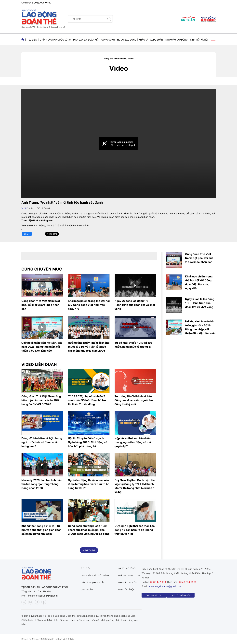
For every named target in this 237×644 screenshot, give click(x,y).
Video (131, 59)
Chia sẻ (27, 234)
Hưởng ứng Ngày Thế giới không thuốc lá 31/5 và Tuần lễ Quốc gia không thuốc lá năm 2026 (89, 347)
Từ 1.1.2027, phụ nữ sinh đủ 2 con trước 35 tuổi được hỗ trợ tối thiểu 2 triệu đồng (87, 400)
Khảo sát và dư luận (151, 40)
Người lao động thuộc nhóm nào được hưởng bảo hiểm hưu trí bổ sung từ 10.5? (89, 484)
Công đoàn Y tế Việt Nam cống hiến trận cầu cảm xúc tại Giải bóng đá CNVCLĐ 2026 (41, 400)
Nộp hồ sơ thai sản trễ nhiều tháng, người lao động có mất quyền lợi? (133, 442)
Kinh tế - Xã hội (199, 40)
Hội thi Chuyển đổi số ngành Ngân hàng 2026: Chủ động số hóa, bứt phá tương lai (88, 442)
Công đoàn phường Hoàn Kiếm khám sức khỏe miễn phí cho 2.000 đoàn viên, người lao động (89, 530)
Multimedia (121, 59)
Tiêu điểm (32, 40)
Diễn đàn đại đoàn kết (86, 40)
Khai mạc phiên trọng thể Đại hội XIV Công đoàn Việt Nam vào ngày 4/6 (89, 305)
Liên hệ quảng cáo (180, 595)
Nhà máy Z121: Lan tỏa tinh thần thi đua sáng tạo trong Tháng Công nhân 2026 (42, 484)
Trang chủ (108, 59)
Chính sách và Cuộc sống (55, 40)
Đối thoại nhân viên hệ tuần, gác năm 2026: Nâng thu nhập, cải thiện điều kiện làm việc (42, 347)
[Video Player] (118, 144)
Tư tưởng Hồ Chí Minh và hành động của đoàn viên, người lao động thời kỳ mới (134, 400)
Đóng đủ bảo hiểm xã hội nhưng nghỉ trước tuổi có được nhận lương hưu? (42, 442)
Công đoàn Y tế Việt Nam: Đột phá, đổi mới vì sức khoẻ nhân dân (41, 305)
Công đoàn (108, 40)
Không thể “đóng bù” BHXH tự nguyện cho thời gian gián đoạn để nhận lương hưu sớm (41, 530)
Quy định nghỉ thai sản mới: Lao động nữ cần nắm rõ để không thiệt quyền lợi (135, 530)
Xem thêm (89, 550)
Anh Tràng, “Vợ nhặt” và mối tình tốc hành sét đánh (61, 225)
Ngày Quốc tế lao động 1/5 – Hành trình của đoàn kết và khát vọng (135, 305)
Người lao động (127, 40)
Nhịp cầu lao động (177, 40)
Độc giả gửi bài (154, 595)
